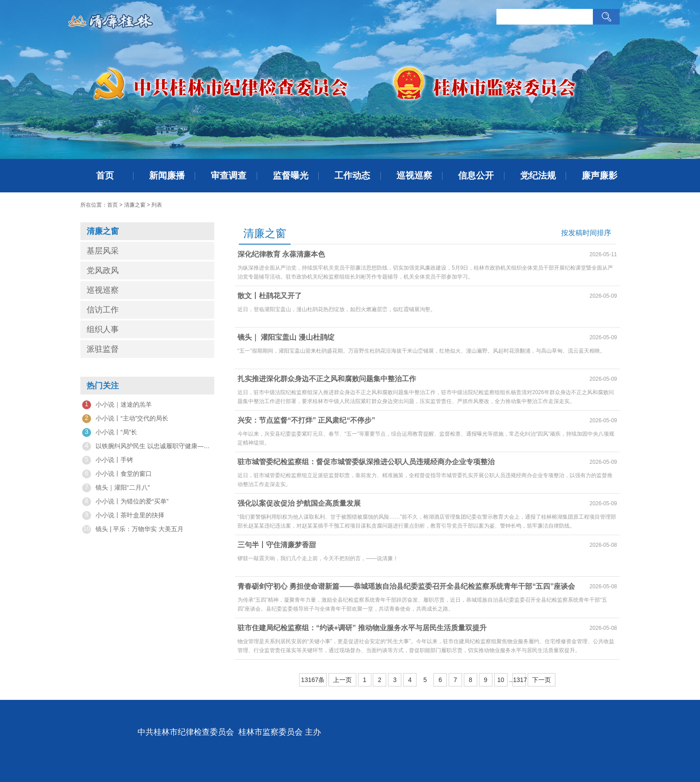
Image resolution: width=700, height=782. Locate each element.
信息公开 (476, 175)
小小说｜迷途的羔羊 (117, 405)
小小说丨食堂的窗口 (117, 474)
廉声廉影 (600, 175)
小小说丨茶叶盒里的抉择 (123, 516)
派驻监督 (103, 349)
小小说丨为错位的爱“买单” (125, 502)
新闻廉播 (167, 175)
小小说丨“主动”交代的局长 (125, 419)
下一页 (542, 680)
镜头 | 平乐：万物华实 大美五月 (133, 529)
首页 (105, 175)
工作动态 (352, 175)
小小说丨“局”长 (110, 433)
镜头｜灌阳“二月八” (116, 488)
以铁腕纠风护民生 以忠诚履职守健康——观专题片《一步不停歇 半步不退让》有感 (147, 446)
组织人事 (103, 329)
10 (501, 680)
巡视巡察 (414, 175)
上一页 (342, 680)
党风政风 (103, 270)
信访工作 (103, 310)
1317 (519, 680)
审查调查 (229, 175)
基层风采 (103, 251)
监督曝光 (291, 175)
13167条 (313, 680)
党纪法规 (538, 175)
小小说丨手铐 (108, 460)
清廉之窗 (135, 205)
